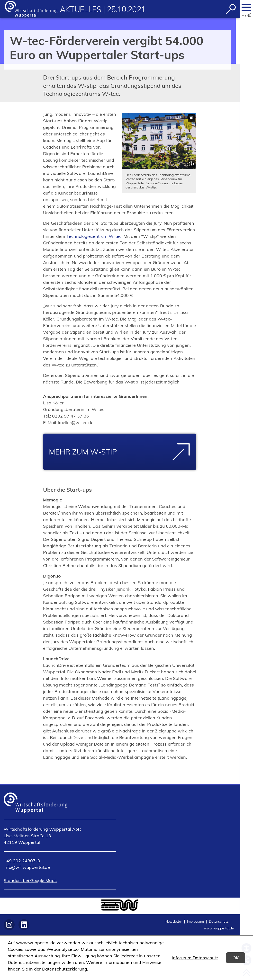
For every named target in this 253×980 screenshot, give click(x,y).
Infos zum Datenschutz (195, 958)
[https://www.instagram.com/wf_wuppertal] (9, 925)
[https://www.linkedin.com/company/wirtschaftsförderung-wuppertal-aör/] (24, 925)
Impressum (195, 921)
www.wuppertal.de (219, 928)
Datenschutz (219, 921)
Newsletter (174, 921)
